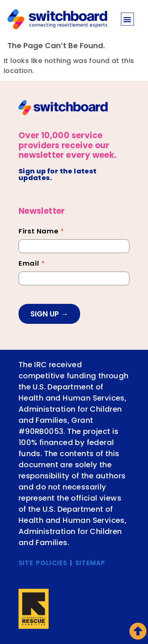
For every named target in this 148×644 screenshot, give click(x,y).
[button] (127, 19)
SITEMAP (90, 563)
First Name (41, 232)
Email (32, 264)
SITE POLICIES (43, 563)
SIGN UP (46, 314)
